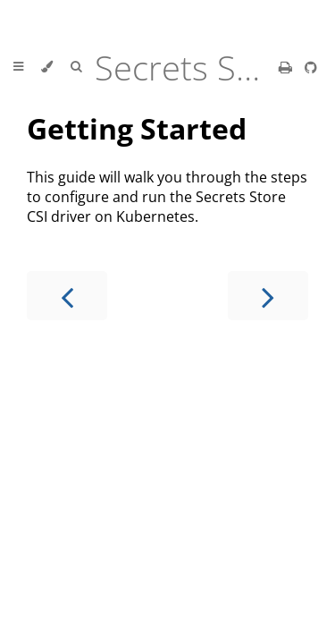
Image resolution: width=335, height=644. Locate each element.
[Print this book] (287, 67)
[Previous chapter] (67, 296)
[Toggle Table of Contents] (18, 67)
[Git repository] (311, 67)
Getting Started (137, 128)
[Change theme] (47, 67)
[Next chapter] (268, 296)
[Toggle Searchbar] (76, 67)
